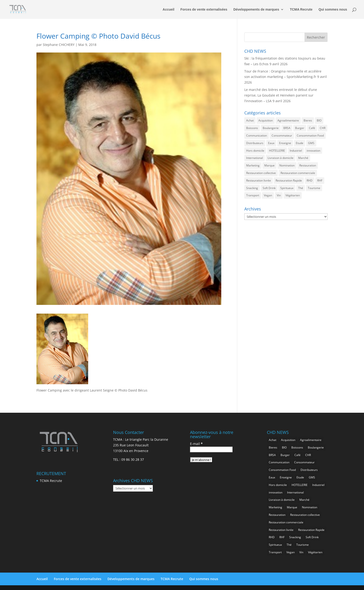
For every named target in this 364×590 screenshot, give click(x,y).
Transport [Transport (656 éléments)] (253, 195)
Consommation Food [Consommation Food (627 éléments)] (310, 135)
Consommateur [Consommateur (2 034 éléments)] (282, 135)
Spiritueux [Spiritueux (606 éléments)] (287, 188)
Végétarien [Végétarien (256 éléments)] (293, 195)
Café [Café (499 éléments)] (312, 128)
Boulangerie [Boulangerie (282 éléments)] (271, 128)
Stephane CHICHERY (59, 45)
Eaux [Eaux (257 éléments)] (271, 143)
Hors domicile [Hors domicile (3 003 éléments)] (255, 151)
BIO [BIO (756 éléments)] (319, 120)
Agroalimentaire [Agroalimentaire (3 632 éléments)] (288, 120)
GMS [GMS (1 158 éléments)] (311, 143)
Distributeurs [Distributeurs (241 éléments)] (255, 143)
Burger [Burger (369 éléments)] (300, 128)
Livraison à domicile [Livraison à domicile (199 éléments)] (281, 158)
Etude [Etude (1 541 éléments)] (300, 143)
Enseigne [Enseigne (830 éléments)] (285, 143)
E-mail (196, 444)
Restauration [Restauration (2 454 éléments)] (308, 165)
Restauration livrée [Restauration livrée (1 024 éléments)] (259, 180)
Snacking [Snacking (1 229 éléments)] (252, 188)
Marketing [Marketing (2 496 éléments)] (253, 165)
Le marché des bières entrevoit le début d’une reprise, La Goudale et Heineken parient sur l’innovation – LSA (281, 95)
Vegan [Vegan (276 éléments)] (268, 195)
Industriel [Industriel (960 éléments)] (296, 151)
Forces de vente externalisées (204, 10)
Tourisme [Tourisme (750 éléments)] (314, 188)
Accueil (169, 10)
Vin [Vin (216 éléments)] (279, 195)
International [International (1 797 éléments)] (255, 158)
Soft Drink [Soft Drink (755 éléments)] (269, 188)
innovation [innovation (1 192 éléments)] (313, 151)
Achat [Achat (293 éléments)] (250, 120)
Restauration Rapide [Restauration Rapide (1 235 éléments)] (289, 180)
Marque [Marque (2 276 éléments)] (269, 165)
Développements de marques (256, 10)
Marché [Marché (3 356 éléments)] (303, 158)
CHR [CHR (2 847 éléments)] (323, 128)
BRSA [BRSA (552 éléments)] (287, 128)
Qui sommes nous (333, 10)
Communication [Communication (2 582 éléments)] (257, 135)
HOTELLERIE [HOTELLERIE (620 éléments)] (277, 151)
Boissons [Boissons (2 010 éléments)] (252, 128)
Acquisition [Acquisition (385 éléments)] (266, 120)
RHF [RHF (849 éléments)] (320, 180)
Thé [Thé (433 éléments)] (301, 188)
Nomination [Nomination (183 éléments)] (287, 165)
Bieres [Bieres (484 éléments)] (308, 120)
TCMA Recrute (301, 10)
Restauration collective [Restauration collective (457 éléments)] (261, 173)
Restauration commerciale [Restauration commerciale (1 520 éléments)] (298, 173)
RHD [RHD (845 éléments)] (310, 180)
